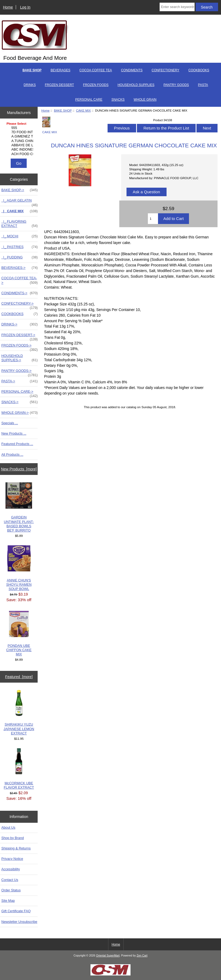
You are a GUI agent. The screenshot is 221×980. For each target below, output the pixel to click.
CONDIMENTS (132, 70)
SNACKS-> (19, 402)
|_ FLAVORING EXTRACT (19, 224)
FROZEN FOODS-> (19, 347)
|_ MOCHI (19, 236)
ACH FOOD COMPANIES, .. (20, 154)
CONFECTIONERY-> (19, 305)
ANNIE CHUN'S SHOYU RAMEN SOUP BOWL (19, 568)
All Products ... (12, 454)
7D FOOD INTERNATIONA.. (20, 132)
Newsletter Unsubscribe (19, 922)
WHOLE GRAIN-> (19, 413)
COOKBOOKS (199, 70)
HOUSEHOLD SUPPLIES (136, 85)
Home (8, 7)
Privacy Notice (12, 859)
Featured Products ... (17, 444)
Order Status (11, 890)
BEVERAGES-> (19, 268)
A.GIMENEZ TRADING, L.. (20, 136)
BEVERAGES (61, 70)
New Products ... (14, 433)
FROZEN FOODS (96, 85)
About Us (8, 827)
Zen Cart (142, 956)
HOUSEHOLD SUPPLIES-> (19, 358)
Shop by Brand (13, 838)
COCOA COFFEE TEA (96, 70)
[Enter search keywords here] (177, 7)
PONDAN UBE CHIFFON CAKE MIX (19, 634)
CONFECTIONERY (165, 70)
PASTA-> (19, 381)
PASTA (203, 85)
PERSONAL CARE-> (19, 393)
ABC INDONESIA (20, 149)
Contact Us (10, 880)
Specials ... (10, 423)
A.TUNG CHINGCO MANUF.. (20, 141)
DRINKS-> (19, 324)
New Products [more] (19, 469)
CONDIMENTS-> (19, 293)
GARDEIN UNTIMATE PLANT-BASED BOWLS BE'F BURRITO (19, 507)
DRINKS (30, 85)
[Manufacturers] (19, 139)
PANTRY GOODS (176, 85)
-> (19, 190)
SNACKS (118, 100)
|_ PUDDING (19, 257)
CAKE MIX (83, 110)
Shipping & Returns (16, 848)
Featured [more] (19, 677)
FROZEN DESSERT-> (19, 336)
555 (20, 128)
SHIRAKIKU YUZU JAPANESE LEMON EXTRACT (19, 713)
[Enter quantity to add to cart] (153, 219)
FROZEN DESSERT (59, 85)
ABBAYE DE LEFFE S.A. (20, 145)
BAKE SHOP (63, 110)
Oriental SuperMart (108, 956)
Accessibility (11, 869)
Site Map (8, 901)
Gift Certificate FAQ (16, 911)
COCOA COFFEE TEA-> (19, 280)
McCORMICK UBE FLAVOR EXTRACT (19, 769)
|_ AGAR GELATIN (19, 202)
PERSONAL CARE (89, 100)
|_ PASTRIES (19, 247)
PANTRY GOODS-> (19, 372)
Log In (25, 7)
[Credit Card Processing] (111, 974)
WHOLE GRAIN (145, 100)
